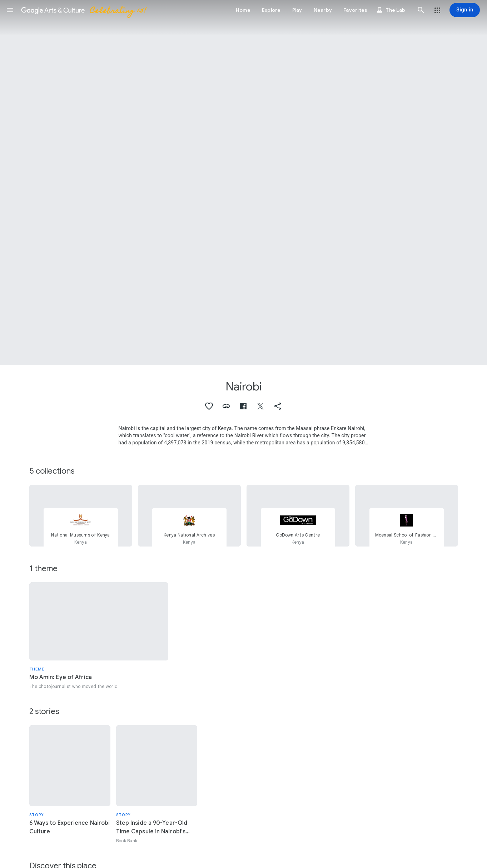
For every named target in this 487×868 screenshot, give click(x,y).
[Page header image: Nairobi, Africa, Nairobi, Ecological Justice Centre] (243, 183)
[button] (10, 10)
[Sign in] (465, 10)
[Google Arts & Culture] (83, 10)
